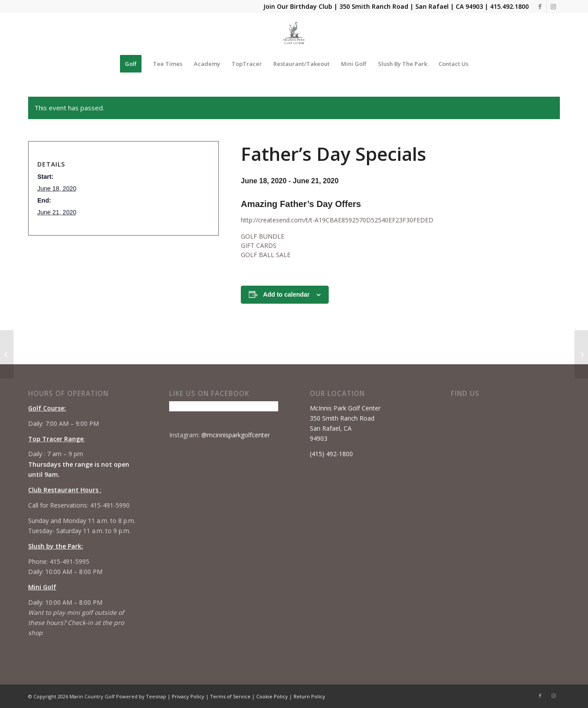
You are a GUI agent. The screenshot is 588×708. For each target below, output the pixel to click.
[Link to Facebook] (540, 7)
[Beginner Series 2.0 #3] (7, 354)
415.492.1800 (509, 6)
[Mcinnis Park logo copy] (294, 33)
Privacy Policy (188, 696)
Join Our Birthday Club (298, 6)
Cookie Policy (272, 696)
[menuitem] (131, 64)
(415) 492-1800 (331, 454)
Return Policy (309, 696)
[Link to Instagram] (553, 7)
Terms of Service (230, 696)
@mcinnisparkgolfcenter (236, 435)
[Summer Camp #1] (581, 354)
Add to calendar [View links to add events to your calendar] (287, 294)
